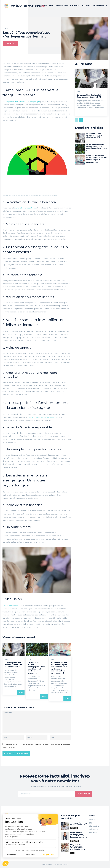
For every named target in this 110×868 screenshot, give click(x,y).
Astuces (74, 828)
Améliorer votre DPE (11, 606)
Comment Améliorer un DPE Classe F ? (78, 824)
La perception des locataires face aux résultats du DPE (13, 665)
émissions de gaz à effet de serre (43, 417)
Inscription (83, 794)
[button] (100, 6)
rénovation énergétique (26, 208)
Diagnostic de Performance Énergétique (23, 102)
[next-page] (81, 120)
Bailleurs (74, 841)
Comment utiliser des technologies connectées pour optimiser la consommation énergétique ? (59, 668)
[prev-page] (77, 120)
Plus (21, 692)
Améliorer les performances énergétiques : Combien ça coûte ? (78, 847)
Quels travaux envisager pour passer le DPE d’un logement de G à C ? (78, 835)
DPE (6, 29)
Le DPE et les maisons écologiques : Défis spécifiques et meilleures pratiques (37, 668)
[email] (46, 794)
